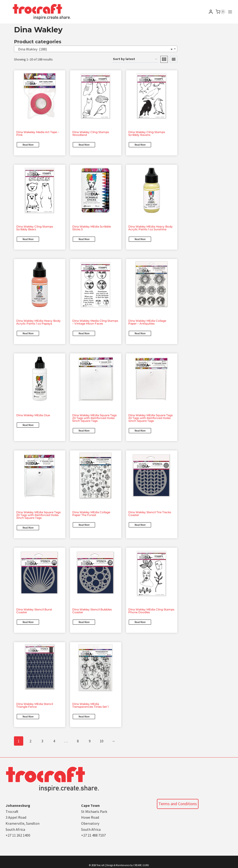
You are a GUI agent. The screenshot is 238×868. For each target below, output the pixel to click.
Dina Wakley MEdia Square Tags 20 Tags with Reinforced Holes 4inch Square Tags (150, 418)
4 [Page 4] (54, 741)
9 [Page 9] (90, 741)
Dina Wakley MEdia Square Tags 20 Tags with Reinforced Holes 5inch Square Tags (94, 418)
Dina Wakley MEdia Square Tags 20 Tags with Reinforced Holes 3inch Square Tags (38, 515)
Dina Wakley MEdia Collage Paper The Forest (91, 514)
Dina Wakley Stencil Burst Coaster (34, 611)
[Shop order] (135, 59)
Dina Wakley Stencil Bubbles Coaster (92, 611)
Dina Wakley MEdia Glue (33, 415)
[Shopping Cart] (221, 12)
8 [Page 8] (78, 741)
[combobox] (96, 49)
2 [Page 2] (30, 741)
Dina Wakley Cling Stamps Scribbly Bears (35, 228)
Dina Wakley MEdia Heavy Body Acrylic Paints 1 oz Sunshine (150, 228)
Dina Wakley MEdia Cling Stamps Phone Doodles (151, 611)
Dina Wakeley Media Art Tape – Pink (38, 133)
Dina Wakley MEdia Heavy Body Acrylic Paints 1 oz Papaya (38, 322)
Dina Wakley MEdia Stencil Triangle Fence (35, 705)
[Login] (211, 12)
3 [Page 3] (42, 741)
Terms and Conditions (178, 804)
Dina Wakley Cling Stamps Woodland (91, 133)
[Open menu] (230, 12)
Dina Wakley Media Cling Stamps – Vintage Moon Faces (95, 322)
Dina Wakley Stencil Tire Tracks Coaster (150, 514)
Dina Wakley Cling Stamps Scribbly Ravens (147, 133)
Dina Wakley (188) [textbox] (94, 49)
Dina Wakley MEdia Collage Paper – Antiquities (147, 322)
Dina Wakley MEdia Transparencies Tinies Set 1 (90, 705)
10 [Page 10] (102, 741)
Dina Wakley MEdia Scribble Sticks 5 (92, 228)
